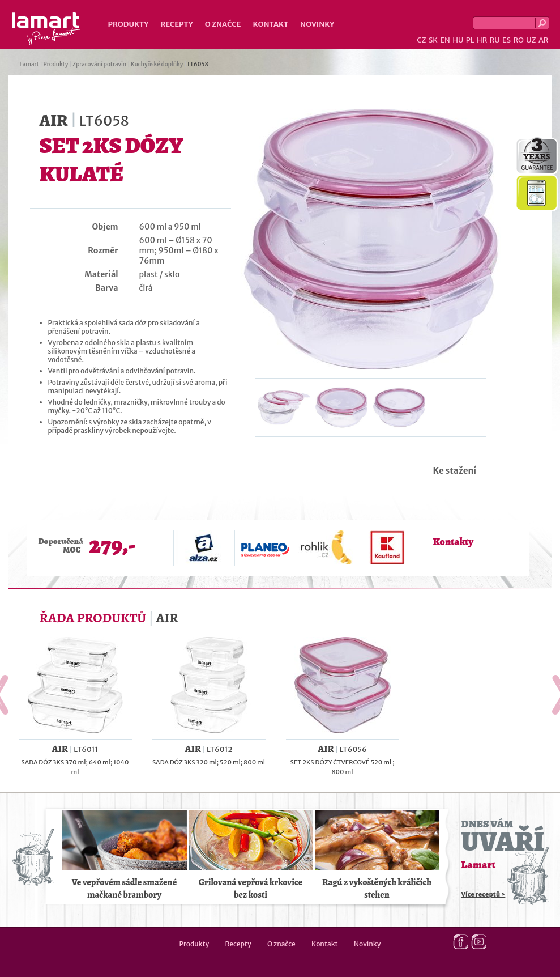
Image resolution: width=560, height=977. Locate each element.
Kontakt (270, 24)
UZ (531, 40)
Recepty (176, 24)
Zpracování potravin (99, 64)
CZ (421, 40)
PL (470, 40)
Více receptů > (484, 894)
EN (445, 40)
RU (495, 40)
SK (433, 40)
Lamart (46, 29)
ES (506, 40)
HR (482, 40)
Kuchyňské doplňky (157, 64)
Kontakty (453, 542)
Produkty (129, 24)
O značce (223, 24)
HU (458, 40)
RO (518, 40)
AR (544, 40)
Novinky (317, 24)
